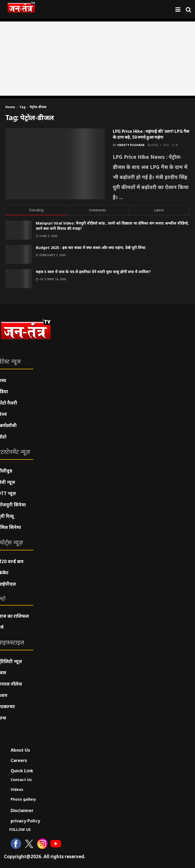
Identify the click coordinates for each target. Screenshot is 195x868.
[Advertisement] (97, 59)
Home (10, 107)
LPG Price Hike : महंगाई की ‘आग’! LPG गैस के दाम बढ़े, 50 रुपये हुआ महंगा (151, 134)
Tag (22, 107)
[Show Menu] (178, 9)
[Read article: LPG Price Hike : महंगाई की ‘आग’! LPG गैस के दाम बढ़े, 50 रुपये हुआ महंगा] (55, 164)
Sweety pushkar (131, 145)
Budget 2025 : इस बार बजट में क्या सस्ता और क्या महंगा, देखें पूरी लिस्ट (91, 247)
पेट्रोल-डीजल (38, 107)
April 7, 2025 (158, 145)
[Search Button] (188, 9)
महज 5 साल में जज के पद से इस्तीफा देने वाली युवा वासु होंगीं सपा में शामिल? (93, 272)
